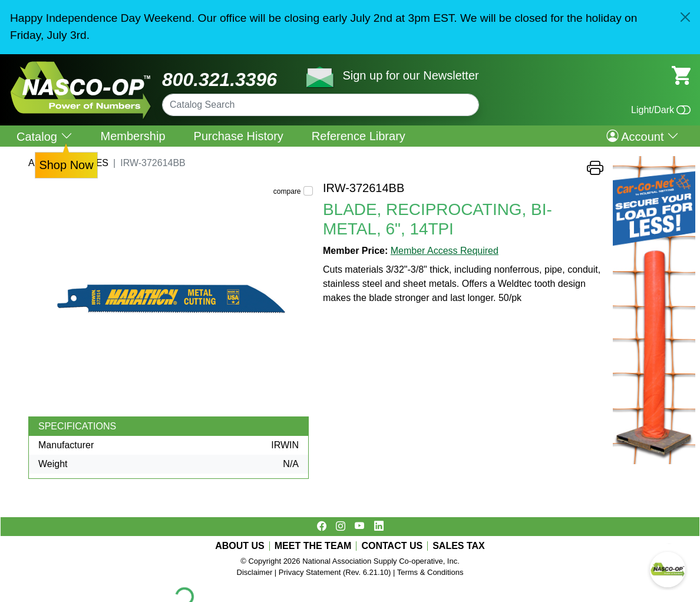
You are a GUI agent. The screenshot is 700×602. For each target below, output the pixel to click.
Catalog (44, 136)
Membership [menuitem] (133, 136)
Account (643, 136)
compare (287, 191)
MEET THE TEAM (313, 546)
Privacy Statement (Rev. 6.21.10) (335, 572)
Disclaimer (255, 572)
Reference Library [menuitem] (359, 136)
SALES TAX (459, 546)
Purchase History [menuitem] (239, 136)
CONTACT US (392, 546)
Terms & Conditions (430, 572)
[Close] (685, 17)
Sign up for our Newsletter (410, 75)
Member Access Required (445, 251)
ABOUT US (240, 546)
